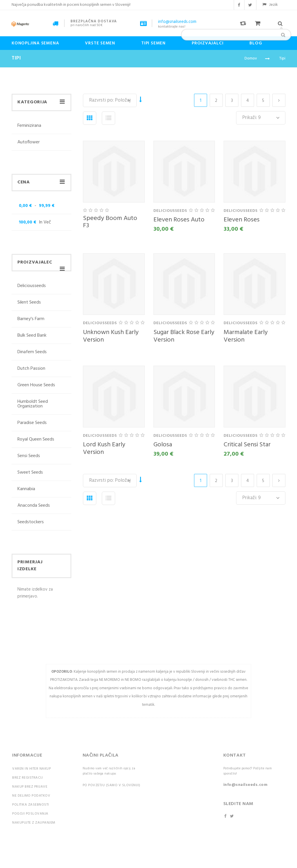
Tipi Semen (153, 43)
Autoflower (29, 142)
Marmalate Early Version (246, 336)
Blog (256, 43)
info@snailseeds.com (246, 785)
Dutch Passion (31, 369)
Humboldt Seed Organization (33, 404)
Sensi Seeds (29, 456)
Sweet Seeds (30, 472)
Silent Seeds (29, 302)
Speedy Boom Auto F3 (110, 222)
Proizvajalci (208, 43)
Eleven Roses (242, 220)
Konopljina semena (35, 43)
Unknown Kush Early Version (111, 336)
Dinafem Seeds (32, 352)
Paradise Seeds (32, 423)
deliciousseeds (32, 287)
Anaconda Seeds (34, 506)
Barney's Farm (31, 319)
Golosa (163, 445)
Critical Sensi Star (247, 445)
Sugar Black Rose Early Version (184, 336)
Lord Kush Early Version (104, 449)
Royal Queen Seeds (36, 439)
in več (34, 222)
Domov (251, 58)
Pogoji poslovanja (30, 814)
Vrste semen (100, 43)
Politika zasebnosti (31, 805)
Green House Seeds (36, 385)
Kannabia (26, 489)
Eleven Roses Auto (179, 220)
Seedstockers (31, 522)
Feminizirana (29, 126)
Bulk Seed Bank (32, 335)
